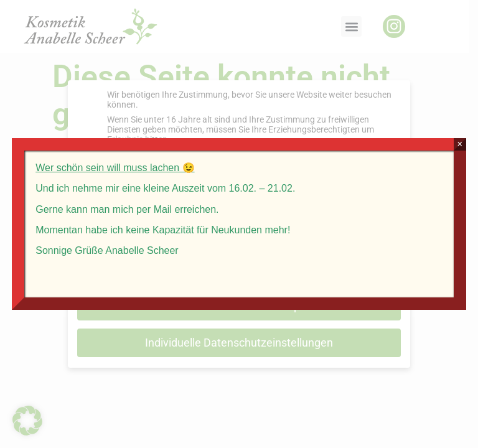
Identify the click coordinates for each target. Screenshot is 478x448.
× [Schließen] (460, 144)
